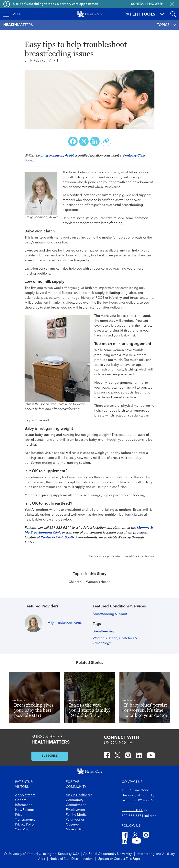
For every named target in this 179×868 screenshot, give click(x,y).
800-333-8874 (132, 816)
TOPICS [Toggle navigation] (166, 25)
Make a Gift (74, 830)
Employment (75, 810)
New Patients (25, 810)
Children (75, 582)
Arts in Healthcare (79, 795)
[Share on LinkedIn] (95, 141)
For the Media (76, 815)
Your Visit (22, 830)
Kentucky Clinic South (57, 538)
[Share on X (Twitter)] (84, 141)
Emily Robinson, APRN (57, 156)
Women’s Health (98, 582)
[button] (13, 14)
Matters (18, 25)
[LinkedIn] (139, 756)
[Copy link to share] (106, 141)
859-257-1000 (132, 810)
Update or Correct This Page (119, 859)
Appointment (25, 795)
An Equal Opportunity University (108, 854)
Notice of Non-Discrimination (72, 859)
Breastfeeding (103, 632)
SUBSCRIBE (50, 756)
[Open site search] (173, 14)
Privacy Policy (25, 825)
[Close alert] (172, 4)
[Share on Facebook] (73, 141)
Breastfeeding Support (110, 614)
